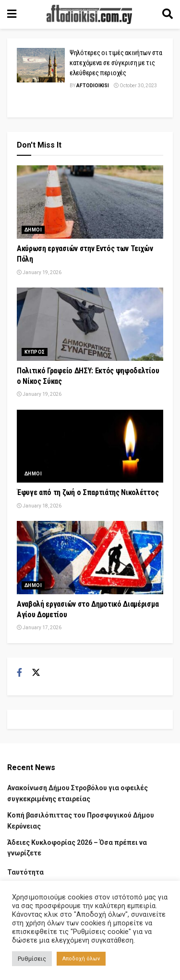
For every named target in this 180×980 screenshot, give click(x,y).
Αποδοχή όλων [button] (81, 959)
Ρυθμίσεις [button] (32, 959)
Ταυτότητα (25, 872)
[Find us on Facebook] (19, 673)
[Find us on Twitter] (36, 673)
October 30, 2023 (135, 86)
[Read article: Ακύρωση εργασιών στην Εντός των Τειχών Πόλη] (90, 202)
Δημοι (33, 230)
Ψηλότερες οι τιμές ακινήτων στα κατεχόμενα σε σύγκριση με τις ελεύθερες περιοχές (116, 63)
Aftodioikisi (93, 86)
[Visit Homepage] (89, 14)
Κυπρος (35, 352)
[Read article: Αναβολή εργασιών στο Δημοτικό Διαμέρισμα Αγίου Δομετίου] (90, 558)
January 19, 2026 (39, 272)
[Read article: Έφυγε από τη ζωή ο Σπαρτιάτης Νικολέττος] (90, 446)
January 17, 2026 (39, 628)
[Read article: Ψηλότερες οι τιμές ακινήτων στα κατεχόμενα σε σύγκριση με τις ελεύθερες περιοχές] (41, 65)
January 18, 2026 (39, 506)
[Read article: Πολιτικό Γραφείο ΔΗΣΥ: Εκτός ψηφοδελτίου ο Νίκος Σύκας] (90, 324)
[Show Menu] (12, 14)
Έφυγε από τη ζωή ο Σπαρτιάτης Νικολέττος (88, 492)
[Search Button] (168, 14)
